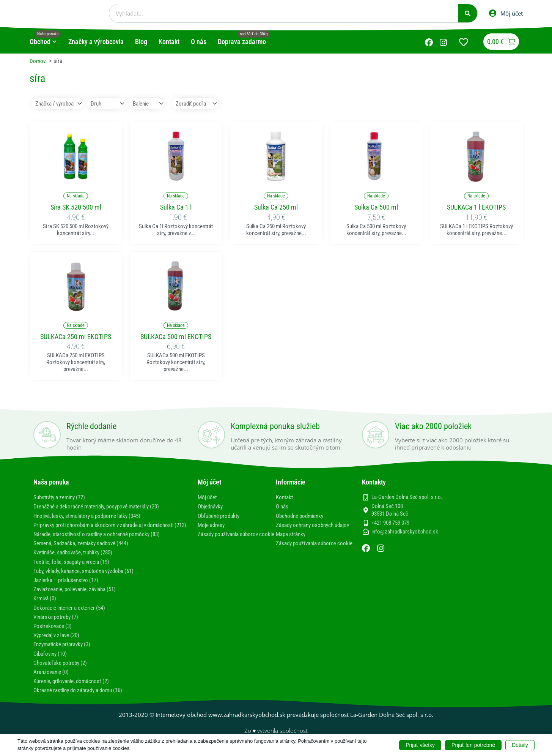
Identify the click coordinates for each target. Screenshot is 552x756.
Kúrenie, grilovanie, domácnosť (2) (75, 689)
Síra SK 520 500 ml (76, 208)
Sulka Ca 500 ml (376, 208)
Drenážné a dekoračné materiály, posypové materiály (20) (104, 507)
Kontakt (285, 498)
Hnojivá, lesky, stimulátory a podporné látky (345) (94, 516)
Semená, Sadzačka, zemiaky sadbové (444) (86, 551)
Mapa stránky (292, 542)
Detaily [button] (520, 745)
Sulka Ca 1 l (176, 208)
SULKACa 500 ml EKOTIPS (176, 337)
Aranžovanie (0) (53, 679)
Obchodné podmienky (302, 516)
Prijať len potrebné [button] (473, 745)
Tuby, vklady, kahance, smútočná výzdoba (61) (89, 578)
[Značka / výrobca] (59, 104)
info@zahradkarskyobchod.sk (405, 532)
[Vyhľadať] (468, 13)
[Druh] (110, 104)
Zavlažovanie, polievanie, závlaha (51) (80, 597)
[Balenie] (153, 104)
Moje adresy (213, 525)
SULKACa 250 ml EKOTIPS (76, 337)
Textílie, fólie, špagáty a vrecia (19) (76, 569)
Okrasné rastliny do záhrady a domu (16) (83, 698)
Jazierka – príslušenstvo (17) (69, 588)
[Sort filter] (206, 104)
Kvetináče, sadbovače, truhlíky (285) (78, 560)
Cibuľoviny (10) (52, 661)
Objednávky (212, 507)
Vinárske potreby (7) (58, 624)
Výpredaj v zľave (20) (59, 643)
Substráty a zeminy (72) (62, 498)
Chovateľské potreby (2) (63, 670)
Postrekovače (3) (54, 634)
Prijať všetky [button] (420, 745)
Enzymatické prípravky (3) (65, 652)
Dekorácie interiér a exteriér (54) (73, 615)
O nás (283, 507)
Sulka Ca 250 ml (276, 208)
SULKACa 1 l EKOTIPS (476, 208)
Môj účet (208, 498)
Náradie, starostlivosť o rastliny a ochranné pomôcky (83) (103, 542)
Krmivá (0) (46, 606)
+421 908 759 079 (390, 523)
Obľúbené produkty (221, 516)
